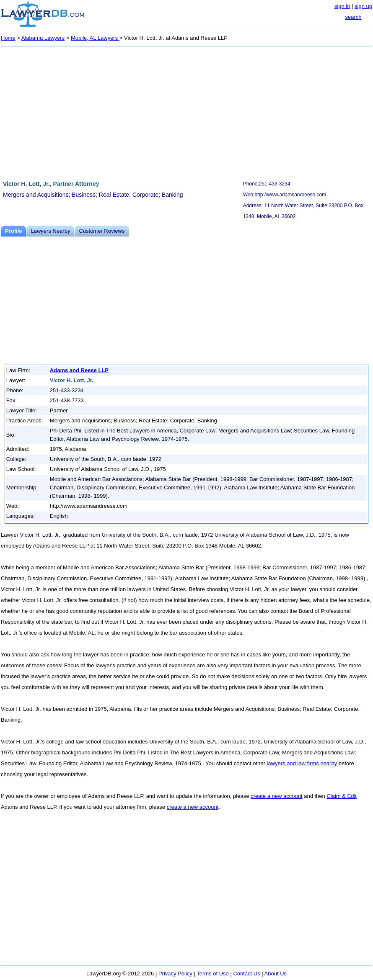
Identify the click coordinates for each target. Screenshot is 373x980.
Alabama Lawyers (43, 38)
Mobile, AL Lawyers (95, 38)
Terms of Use (213, 974)
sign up (363, 6)
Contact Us (246, 974)
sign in (342, 6)
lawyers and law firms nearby (302, 763)
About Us (276, 974)
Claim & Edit (342, 796)
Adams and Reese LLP (79, 370)
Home (8, 38)
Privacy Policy (175, 974)
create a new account (277, 796)
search (353, 17)
